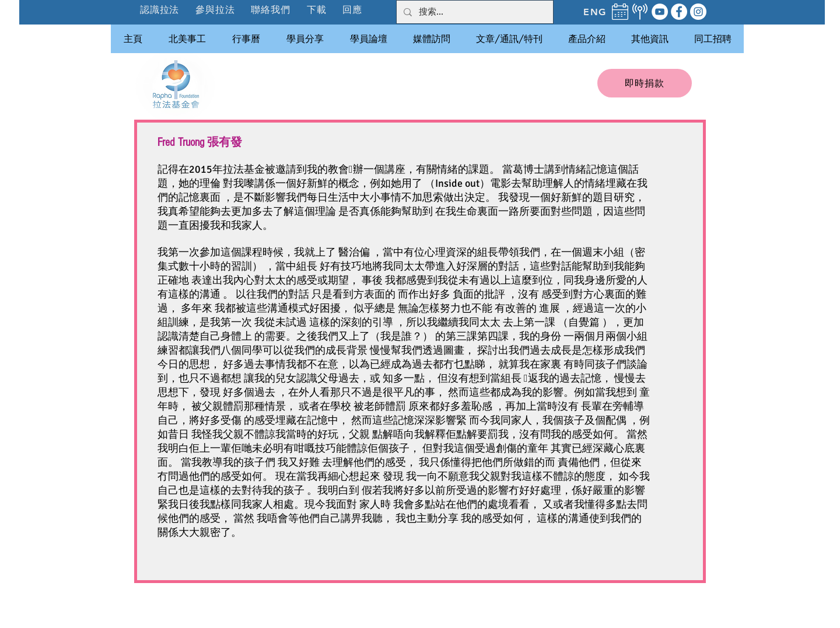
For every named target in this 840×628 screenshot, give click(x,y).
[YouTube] (660, 12)
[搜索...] (474, 12)
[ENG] (595, 12)
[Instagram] (698, 12)
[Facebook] (679, 12)
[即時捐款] (645, 83)
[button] (216, 10)
